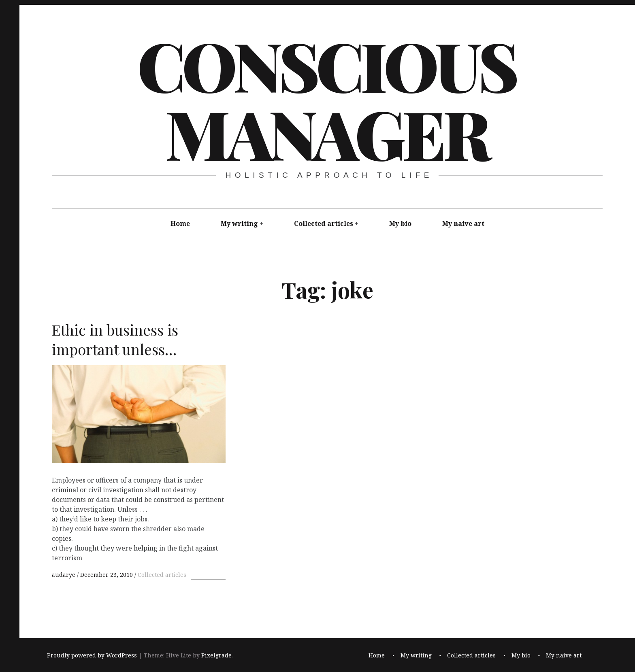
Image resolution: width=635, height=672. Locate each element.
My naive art (463, 223)
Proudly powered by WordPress (92, 656)
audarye (64, 575)
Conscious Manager (326, 99)
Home (180, 223)
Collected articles (324, 223)
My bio (400, 223)
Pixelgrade (216, 656)
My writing (239, 223)
